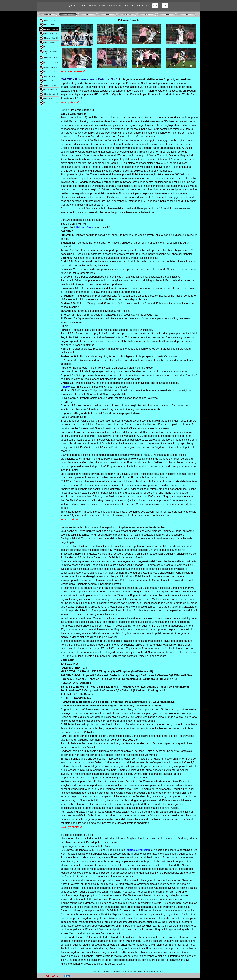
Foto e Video (126, 971)
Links (140, 971)
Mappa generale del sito (157, 971)
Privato (135, 971)
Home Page (98, 971)
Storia (118, 971)
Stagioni (106, 971)
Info (155, 6)
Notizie (112, 971)
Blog (145, 971)
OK (165, 6)
